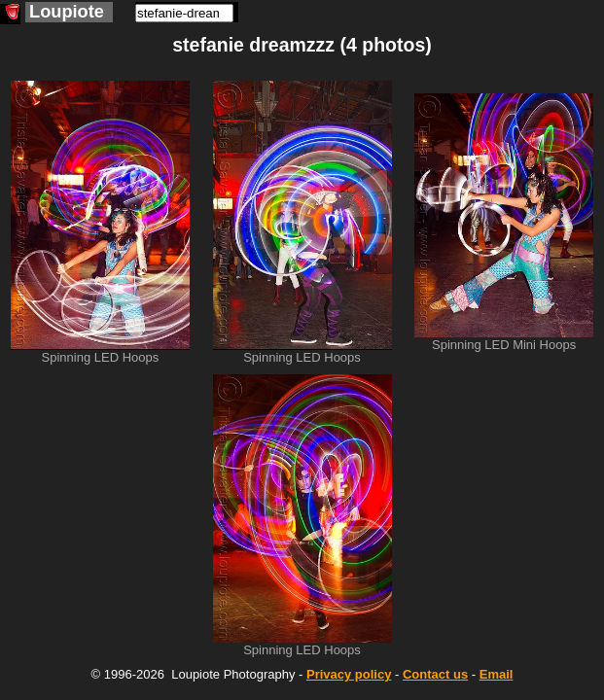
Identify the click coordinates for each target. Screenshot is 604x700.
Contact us (435, 674)
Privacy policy (349, 674)
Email (497, 674)
